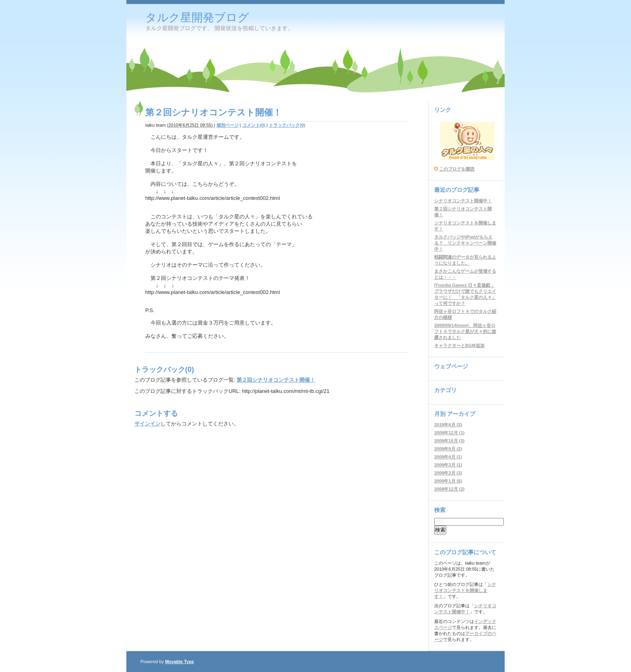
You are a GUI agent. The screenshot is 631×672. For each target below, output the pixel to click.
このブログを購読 (457, 169)
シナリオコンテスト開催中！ (463, 201)
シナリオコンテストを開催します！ (465, 590)
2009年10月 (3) (449, 441)
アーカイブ (461, 414)
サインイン (147, 424)
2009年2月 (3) (448, 473)
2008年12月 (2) (449, 489)
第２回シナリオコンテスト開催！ (276, 380)
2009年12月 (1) (449, 433)
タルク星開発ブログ (197, 17)
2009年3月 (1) (448, 465)
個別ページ (228, 125)
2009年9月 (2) (448, 449)
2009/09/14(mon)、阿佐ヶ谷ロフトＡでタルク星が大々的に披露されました (465, 331)
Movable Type (179, 662)
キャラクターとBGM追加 (459, 345)
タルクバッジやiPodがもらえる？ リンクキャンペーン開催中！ (465, 243)
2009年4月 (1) (448, 457)
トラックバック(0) (287, 125)
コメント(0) (254, 125)
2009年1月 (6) (448, 481)
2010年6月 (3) (448, 425)
